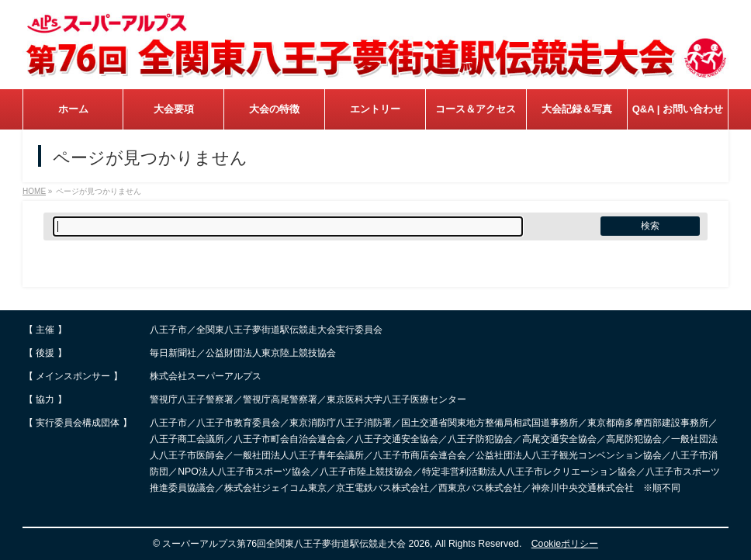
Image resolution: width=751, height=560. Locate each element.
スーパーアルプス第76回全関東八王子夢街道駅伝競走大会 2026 (296, 544)
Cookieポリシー (565, 544)
